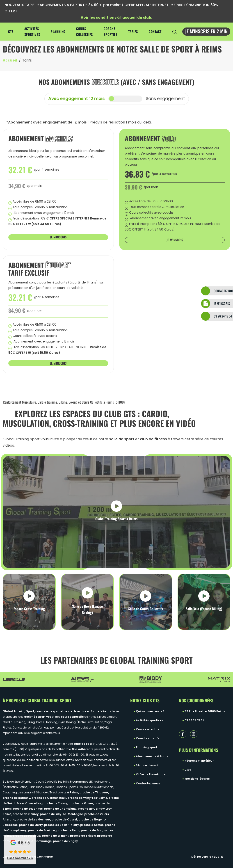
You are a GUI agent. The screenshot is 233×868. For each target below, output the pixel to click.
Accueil (10, 60)
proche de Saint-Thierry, (62, 825)
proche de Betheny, (17, 798)
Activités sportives (32, 31)
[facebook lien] (183, 734)
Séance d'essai (147, 765)
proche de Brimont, (56, 836)
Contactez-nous (148, 783)
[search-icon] (175, 32)
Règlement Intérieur (199, 761)
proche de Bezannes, (28, 809)
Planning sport (147, 747)
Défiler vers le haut (208, 857)
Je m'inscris (58, 237)
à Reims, (73, 792)
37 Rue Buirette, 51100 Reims (205, 711)
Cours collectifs (85, 31)
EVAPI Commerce (40, 857)
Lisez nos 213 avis (20, 858)
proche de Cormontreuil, (50, 798)
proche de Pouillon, (42, 830)
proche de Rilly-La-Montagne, (62, 814)
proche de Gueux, (82, 803)
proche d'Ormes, (93, 825)
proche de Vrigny (65, 841)
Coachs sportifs (111, 31)
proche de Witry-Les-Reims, (88, 798)
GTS (11, 31)
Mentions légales (197, 779)
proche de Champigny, (61, 809)
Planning (58, 31)
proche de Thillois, (84, 836)
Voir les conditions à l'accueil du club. (116, 17)
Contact (155, 31)
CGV (188, 770)
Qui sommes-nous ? (150, 711)
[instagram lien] (194, 734)
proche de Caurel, (65, 819)
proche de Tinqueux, (94, 792)
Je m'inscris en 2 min (206, 31)
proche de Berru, (69, 830)
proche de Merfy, (32, 825)
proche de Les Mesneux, (34, 819)
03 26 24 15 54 (195, 720)
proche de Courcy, (26, 814)
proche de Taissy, (55, 803)
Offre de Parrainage (151, 774)
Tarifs (133, 31)
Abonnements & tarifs (152, 756)
